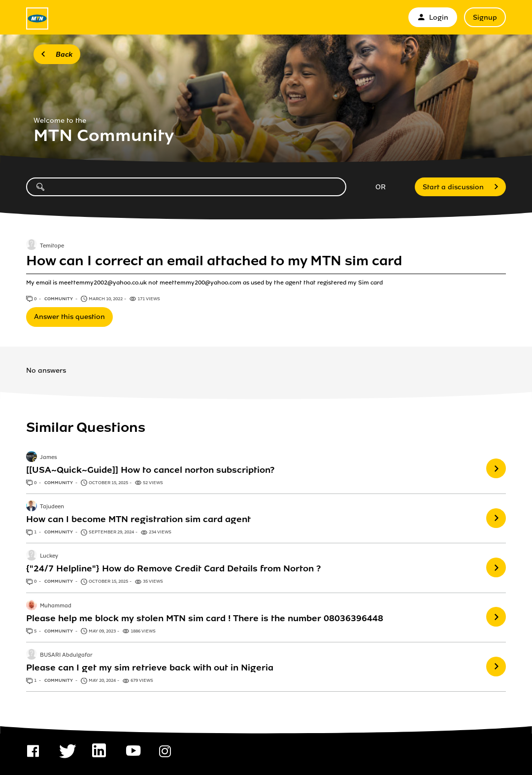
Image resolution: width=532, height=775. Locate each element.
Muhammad (56, 606)
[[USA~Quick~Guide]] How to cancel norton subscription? (150, 470)
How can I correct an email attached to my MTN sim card (214, 261)
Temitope (52, 246)
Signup (485, 18)
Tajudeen (52, 507)
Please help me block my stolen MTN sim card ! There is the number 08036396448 (205, 618)
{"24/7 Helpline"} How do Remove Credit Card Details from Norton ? (173, 568)
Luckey (49, 557)
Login (433, 18)
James (49, 458)
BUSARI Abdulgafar (66, 655)
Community (59, 299)
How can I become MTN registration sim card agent (138, 519)
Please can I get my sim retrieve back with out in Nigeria (150, 668)
